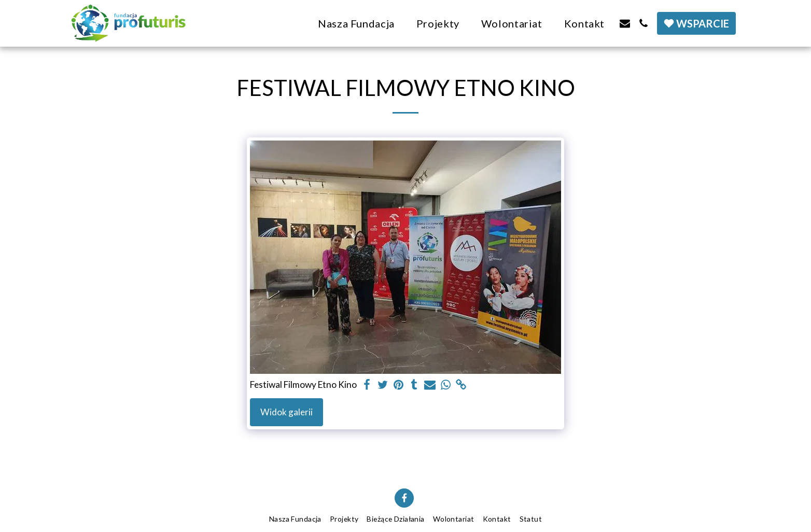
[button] (625, 23)
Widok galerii (286, 412)
